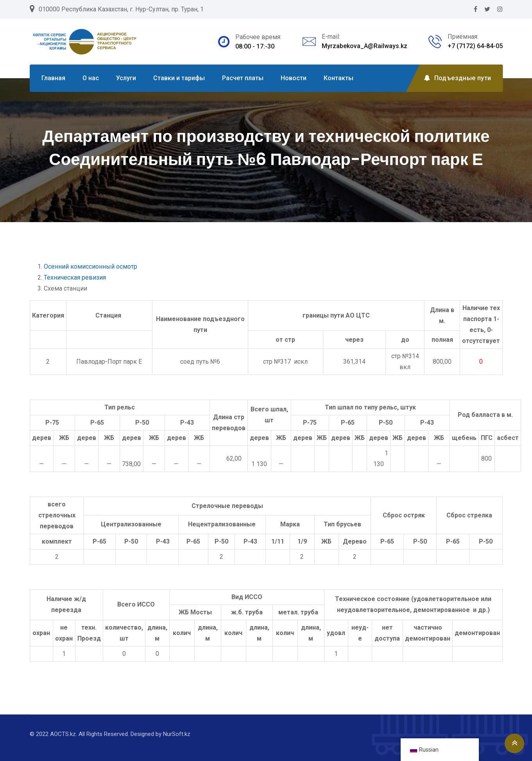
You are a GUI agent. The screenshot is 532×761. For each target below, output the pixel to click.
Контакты (339, 78)
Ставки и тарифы (179, 78)
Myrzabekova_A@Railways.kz (365, 46)
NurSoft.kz (177, 734)
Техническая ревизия (75, 277)
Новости (294, 78)
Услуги (126, 78)
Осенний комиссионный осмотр (90, 267)
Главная (53, 78)
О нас (91, 78)
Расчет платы (243, 78)
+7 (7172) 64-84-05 (475, 46)
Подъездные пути (457, 78)
